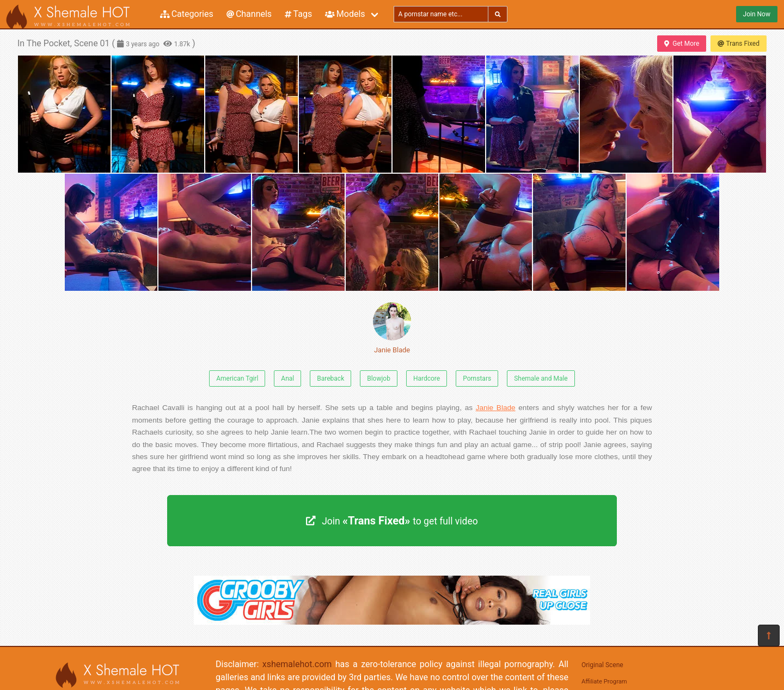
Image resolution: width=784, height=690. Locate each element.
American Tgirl (237, 378)
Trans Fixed (739, 44)
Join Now (757, 14)
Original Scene (602, 665)
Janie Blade (392, 328)
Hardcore (427, 378)
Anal (287, 378)
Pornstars (477, 378)
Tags (298, 14)
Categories (187, 14)
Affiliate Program (604, 682)
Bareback (330, 378)
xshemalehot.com (297, 664)
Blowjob (379, 378)
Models (345, 14)
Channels (249, 14)
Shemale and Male (541, 378)
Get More (682, 44)
